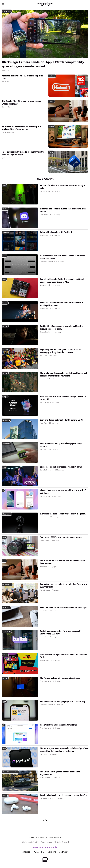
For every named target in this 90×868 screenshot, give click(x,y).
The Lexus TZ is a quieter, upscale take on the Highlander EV (60, 773)
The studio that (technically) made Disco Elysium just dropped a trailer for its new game (64, 374)
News (4, 256)
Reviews (52, 127)
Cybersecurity (7, 584)
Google (51, 101)
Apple (51, 152)
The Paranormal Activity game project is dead (60, 678)
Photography (7, 514)
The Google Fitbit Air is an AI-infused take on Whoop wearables (22, 102)
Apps (4, 702)
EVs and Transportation (10, 772)
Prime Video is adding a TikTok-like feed (58, 232)
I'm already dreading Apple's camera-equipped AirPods (64, 795)
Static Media (33, 842)
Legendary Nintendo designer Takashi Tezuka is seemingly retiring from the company (61, 351)
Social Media (7, 631)
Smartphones (7, 11)
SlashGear (63, 852)
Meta (4, 748)
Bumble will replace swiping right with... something (63, 702)
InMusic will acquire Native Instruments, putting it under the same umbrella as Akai (62, 281)
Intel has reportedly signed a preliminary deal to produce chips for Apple (23, 153)
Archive (42, 838)
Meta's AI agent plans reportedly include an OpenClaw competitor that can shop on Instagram (64, 750)
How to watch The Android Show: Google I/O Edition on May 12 (63, 398)
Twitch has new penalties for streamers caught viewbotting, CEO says (61, 633)
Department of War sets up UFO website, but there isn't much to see (63, 257)
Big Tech (5, 209)
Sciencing (52, 852)
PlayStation (6, 420)
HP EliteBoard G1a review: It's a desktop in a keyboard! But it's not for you (21, 128)
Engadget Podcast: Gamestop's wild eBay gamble (62, 467)
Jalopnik (26, 852)
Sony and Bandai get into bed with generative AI (61, 420)
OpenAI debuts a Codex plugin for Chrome (58, 725)
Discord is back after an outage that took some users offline (63, 210)
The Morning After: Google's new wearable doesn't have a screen (63, 562)
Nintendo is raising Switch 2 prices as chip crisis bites (23, 77)
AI (3, 491)
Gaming (5, 303)
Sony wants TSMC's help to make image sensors (61, 537)
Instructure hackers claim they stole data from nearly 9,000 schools (64, 586)
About (32, 838)
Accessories (6, 444)
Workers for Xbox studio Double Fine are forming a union (62, 187)
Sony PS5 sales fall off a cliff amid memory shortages (63, 608)
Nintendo (52, 76)
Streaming (6, 232)
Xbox (4, 186)
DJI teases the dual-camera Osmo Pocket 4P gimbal (63, 514)
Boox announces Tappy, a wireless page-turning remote (61, 445)
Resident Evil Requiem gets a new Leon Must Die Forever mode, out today (62, 328)
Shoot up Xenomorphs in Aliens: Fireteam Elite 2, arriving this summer (62, 304)
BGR (43, 852)
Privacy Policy (55, 838)
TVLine (36, 852)
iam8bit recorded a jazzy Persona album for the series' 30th (64, 656)
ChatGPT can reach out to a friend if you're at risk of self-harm (63, 492)
